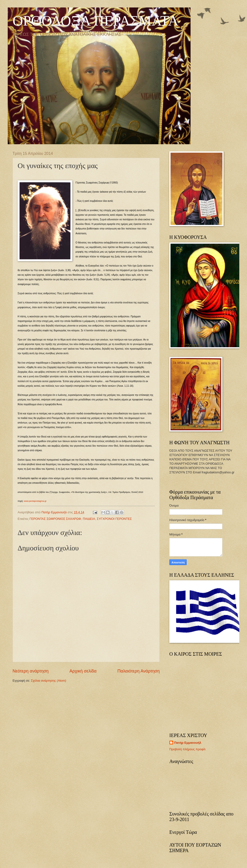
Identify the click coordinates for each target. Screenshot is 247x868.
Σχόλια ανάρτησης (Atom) (48, 681)
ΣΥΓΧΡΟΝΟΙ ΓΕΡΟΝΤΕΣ (114, 519)
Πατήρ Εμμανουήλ (188, 743)
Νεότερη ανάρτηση (31, 671)
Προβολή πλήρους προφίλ (187, 749)
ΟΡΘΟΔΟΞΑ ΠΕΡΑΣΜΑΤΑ (96, 21)
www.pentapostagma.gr (35, 501)
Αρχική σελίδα (83, 671)
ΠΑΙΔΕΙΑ (89, 519)
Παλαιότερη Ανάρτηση (139, 671)
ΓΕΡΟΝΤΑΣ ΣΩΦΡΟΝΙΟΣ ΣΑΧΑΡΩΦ (55, 519)
